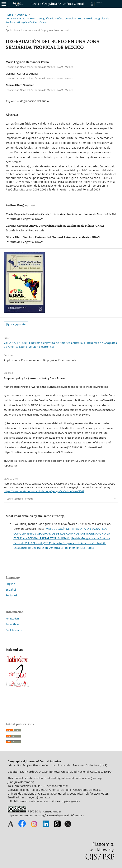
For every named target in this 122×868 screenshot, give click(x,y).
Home (9, 15)
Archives (22, 15)
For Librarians (14, 630)
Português (12, 595)
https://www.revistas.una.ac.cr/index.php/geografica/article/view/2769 (44, 491)
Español (11, 590)
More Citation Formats (20, 499)
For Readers (13, 619)
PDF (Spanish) (17, 324)
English (10, 584)
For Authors (13, 624)
